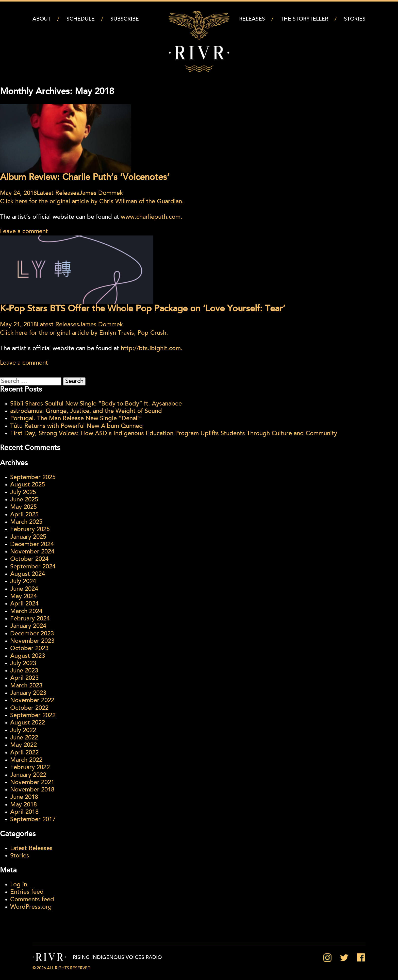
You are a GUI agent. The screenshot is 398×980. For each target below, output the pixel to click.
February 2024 (30, 619)
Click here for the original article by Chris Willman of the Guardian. (92, 202)
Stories (355, 19)
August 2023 (28, 656)
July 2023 (23, 664)
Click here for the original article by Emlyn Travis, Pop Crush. (84, 333)
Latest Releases (58, 193)
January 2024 (28, 626)
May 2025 (23, 507)
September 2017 (33, 820)
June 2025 (24, 500)
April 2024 (24, 604)
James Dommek (101, 193)
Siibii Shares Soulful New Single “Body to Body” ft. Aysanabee (96, 404)
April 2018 (24, 812)
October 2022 (29, 708)
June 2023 (24, 671)
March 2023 (26, 686)
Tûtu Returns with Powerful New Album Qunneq (77, 426)
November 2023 (32, 641)
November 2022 (32, 701)
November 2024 (32, 552)
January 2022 (28, 775)
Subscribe (125, 19)
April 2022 (24, 753)
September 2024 (33, 567)
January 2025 (28, 537)
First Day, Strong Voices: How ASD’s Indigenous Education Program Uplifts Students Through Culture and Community (174, 434)
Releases (252, 19)
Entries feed (27, 892)
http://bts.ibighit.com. (152, 349)
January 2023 (28, 693)
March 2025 (26, 522)
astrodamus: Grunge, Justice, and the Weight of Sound (86, 411)
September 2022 (33, 716)
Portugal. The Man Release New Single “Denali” (76, 419)
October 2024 (29, 559)
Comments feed (32, 900)
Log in (19, 885)
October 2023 (29, 649)
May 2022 (23, 745)
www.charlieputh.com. (152, 217)
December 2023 (32, 634)
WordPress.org (31, 907)
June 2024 (24, 589)
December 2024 (32, 545)
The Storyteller (304, 19)
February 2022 (30, 768)
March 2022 (26, 760)
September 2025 (33, 478)
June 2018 (24, 797)
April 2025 (24, 515)
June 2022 (24, 738)
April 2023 (24, 678)
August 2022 (28, 723)
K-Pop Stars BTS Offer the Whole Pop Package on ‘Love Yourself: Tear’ (143, 309)
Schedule (81, 19)
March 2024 (26, 612)
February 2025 (30, 530)
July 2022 (23, 731)
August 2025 (28, 485)
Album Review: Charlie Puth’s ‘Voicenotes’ (85, 178)
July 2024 (23, 582)
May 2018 (23, 805)
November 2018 (32, 790)
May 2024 (23, 597)
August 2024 (28, 574)
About (42, 19)
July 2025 (23, 493)
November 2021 (32, 783)
